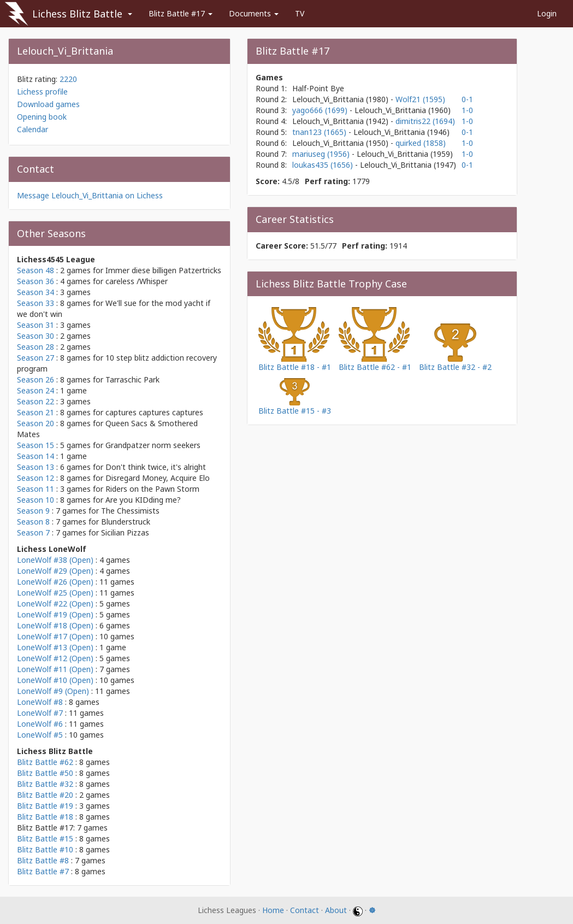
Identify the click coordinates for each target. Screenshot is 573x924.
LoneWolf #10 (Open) (55, 680)
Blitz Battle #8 (43, 860)
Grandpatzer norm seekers (153, 445)
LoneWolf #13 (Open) (55, 647)
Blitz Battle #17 (181, 13)
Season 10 (36, 500)
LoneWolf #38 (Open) (55, 560)
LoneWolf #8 (40, 702)
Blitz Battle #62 (45, 762)
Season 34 (36, 292)
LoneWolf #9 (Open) (53, 691)
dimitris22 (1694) (425, 121)
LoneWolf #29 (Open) (55, 571)
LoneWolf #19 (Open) (55, 614)
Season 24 (36, 390)
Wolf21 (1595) (420, 99)
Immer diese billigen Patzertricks (163, 270)
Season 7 (33, 532)
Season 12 (36, 478)
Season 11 (36, 489)
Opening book (42, 117)
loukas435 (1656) (324, 165)
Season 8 (33, 522)
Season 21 (36, 412)
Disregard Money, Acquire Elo (158, 478)
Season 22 (36, 401)
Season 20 (36, 423)
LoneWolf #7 (40, 713)
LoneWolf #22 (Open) (55, 604)
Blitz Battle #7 (43, 871)
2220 (68, 79)
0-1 (467, 99)
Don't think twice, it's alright (156, 467)
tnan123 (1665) (320, 132)
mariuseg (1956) (322, 154)
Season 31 (36, 325)
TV (300, 13)
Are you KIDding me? (143, 500)
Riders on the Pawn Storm (152, 489)
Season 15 (36, 445)
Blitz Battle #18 (45, 817)
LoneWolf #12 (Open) (55, 658)
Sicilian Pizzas (125, 532)
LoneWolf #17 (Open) (55, 636)
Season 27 (36, 358)
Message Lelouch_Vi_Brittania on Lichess (90, 195)
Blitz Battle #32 (45, 784)
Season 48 (36, 270)
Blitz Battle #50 (45, 773)
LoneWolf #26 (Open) (55, 582)
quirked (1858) (421, 143)
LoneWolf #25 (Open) (55, 593)
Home (273, 910)
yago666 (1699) (321, 110)
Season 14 (36, 456)
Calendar (33, 129)
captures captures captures (154, 412)
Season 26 (36, 379)
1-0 (467, 110)
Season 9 (33, 511)
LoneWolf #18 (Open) (55, 625)
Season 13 (36, 467)
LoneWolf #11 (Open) (55, 669)
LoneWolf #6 (40, 724)
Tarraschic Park (132, 379)
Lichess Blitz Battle (77, 14)
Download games (48, 104)
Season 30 (36, 336)
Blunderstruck (126, 522)
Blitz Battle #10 (45, 849)
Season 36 (36, 281)
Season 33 (36, 303)
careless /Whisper (137, 281)
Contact (305, 910)
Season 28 (36, 347)
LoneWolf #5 (40, 735)
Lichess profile (42, 92)
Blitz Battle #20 (45, 795)
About (336, 910)
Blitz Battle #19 (45, 806)
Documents (254, 13)
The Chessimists (130, 511)
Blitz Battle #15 (45, 838)
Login (547, 13)
